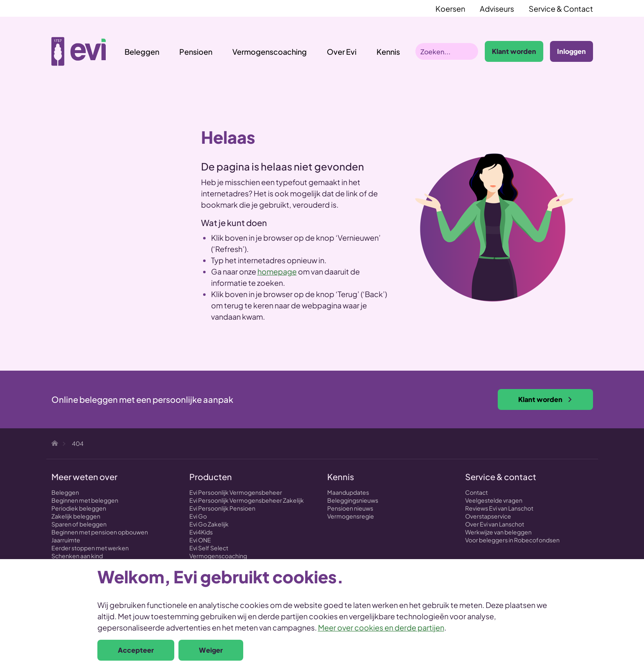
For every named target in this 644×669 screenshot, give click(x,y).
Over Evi (342, 52)
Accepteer (136, 650)
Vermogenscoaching (270, 52)
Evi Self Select (209, 548)
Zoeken (470, 51)
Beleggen (142, 52)
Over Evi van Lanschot (495, 524)
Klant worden (514, 51)
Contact (476, 492)
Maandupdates (348, 492)
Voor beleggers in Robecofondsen (512, 540)
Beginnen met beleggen (85, 500)
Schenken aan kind (77, 556)
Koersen (450, 9)
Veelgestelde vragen (494, 500)
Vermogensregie (351, 516)
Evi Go (198, 516)
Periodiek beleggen (79, 508)
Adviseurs (497, 9)
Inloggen (571, 51)
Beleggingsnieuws (353, 500)
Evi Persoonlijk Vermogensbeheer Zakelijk (247, 500)
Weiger (211, 650)
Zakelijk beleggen (76, 516)
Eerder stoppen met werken (90, 548)
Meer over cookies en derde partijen (381, 627)
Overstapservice (488, 516)
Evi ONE (200, 540)
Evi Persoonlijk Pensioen (222, 508)
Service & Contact (561, 9)
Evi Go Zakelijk (209, 524)
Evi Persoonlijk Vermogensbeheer (236, 492)
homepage (277, 271)
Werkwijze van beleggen (498, 532)
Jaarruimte (66, 540)
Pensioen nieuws (350, 508)
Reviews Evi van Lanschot (499, 508)
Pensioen (196, 52)
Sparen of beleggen (79, 524)
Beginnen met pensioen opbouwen (100, 532)
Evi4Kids (201, 532)
